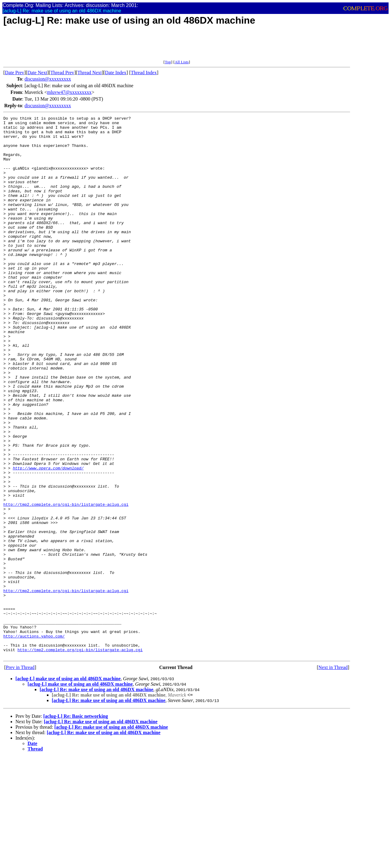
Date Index (116, 73)
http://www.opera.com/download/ (48, 539)
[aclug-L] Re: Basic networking (76, 824)
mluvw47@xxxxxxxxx (69, 92)
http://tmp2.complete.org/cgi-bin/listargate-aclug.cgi (66, 582)
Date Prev (15, 73)
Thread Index (144, 73)
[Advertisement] (113, 46)
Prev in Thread (20, 775)
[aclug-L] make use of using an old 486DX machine (68, 787)
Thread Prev (62, 73)
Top (168, 62)
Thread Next (90, 73)
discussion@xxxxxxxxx (48, 79)
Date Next (37, 73)
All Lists (182, 62)
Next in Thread (333, 775)
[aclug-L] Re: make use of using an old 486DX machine (97, 798)
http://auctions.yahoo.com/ (34, 740)
